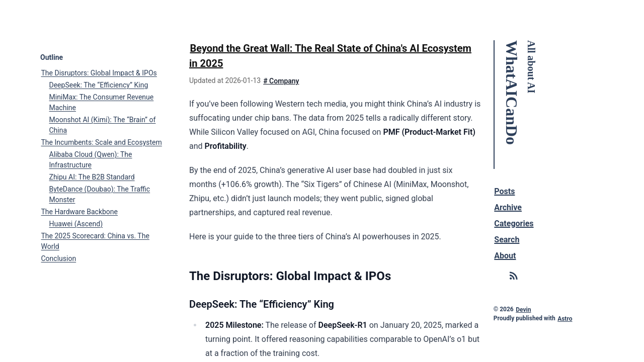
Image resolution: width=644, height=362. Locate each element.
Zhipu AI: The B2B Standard (92, 176)
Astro (565, 318)
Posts (505, 191)
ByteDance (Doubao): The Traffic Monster (100, 194)
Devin (524, 309)
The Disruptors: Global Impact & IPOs (99, 72)
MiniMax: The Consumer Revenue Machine (102, 102)
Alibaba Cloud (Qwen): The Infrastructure (91, 159)
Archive (508, 207)
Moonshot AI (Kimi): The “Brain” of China (103, 124)
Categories (514, 223)
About (505, 255)
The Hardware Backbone (79, 211)
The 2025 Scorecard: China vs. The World (95, 241)
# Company (281, 80)
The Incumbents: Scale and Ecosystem (102, 142)
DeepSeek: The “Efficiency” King (99, 84)
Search (507, 239)
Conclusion (59, 258)
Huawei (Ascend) (76, 223)
